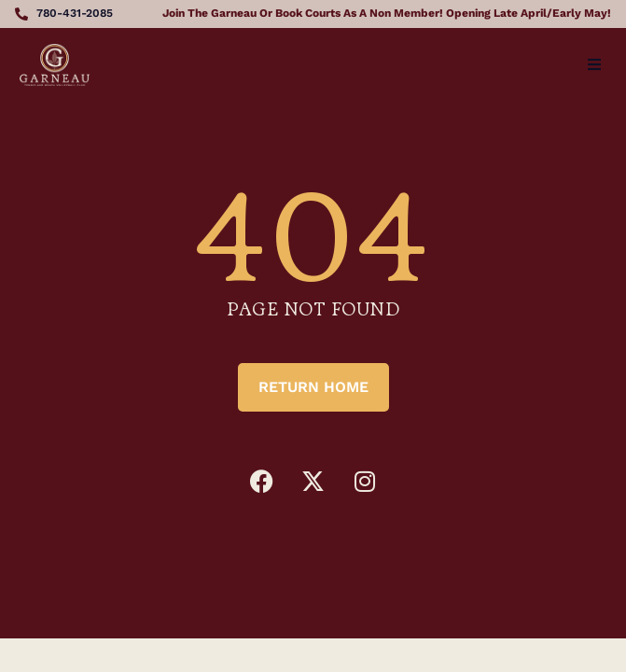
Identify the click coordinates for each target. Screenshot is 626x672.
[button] (594, 64)
